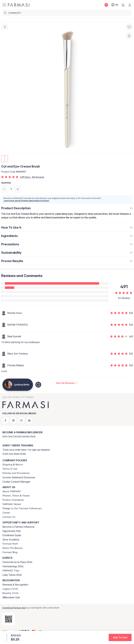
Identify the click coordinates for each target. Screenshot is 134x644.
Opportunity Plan (12, 531)
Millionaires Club (11, 597)
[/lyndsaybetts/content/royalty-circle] (10, 593)
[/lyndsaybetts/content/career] (6, 513)
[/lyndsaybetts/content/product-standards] (13, 500)
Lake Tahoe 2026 (12, 575)
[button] (120, 637)
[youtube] (21, 420)
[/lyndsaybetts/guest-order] (14, 453)
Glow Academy (11, 540)
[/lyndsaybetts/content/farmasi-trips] (11, 571)
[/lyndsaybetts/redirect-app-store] (9, 619)
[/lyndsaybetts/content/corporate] (12, 504)
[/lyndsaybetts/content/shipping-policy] (13, 465)
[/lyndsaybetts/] (19, 5)
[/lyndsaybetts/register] (19, 436)
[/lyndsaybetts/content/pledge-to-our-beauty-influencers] (22, 508)
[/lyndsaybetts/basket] (123, 5)
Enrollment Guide (12, 535)
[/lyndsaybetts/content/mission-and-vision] (16, 496)
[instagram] (13, 420)
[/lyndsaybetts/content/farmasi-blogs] (10, 552)
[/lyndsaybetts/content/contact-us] (9, 517)
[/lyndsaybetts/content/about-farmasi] (12, 491)
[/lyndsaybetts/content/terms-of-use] (10, 469)
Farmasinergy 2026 (13, 566)
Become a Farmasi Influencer (19, 527)
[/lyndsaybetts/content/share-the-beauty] (13, 548)
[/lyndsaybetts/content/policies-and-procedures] (16, 473)
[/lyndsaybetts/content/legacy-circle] (10, 589)
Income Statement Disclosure (19, 477)
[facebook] (5, 420)
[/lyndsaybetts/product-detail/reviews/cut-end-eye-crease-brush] (67, 383)
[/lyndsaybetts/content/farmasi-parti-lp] (10, 544)
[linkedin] (29, 420)
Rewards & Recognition (15, 585)
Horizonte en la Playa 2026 (17, 562)
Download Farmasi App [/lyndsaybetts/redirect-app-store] (14, 608)
